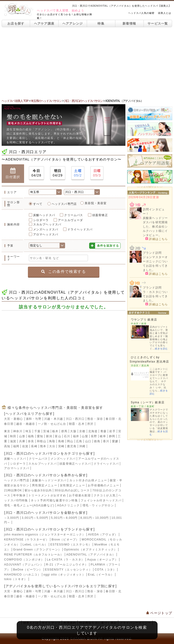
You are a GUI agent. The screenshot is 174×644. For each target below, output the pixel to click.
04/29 (58, 173)
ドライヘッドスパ (80, 229)
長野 (94, 436)
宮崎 (61, 446)
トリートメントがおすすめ (47, 495)
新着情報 (129, 23)
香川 (106, 441)
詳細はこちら (157, 239)
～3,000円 (11, 518)
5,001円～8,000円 (64, 518)
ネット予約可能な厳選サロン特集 (54, 500)
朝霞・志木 (77, 424)
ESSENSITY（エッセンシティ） (69, 570)
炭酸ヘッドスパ (44, 215)
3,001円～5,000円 (35, 518)
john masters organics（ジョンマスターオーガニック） (45, 535)
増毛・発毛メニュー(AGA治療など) (29, 505)
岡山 (70, 441)
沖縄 (82, 446)
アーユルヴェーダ (71, 220)
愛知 (40, 436)
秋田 (13, 436)
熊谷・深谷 (95, 419)
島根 (61, 441)
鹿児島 (72, 446)
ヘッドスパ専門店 (64, 204)
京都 (82, 431)
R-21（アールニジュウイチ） (67, 565)
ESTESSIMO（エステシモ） (71, 545)
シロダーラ (41, 220)
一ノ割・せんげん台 (52, 424)
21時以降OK (13, 490)
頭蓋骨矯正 (100, 215)
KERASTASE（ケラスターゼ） (26, 540)
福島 (31, 436)
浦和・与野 (34, 419)
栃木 (55, 431)
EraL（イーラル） (101, 575)
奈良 (31, 441)
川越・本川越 (54, 419)
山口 (88, 441)
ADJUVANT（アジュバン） (24, 565)
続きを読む (161, 349)
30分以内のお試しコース (72, 490)
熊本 (43, 446)
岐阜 (103, 436)
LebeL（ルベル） (35, 545)
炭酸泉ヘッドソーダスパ (49, 480)
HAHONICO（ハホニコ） (22, 575)
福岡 (16, 446)
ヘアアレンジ (73, 23)
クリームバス (74, 215)
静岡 (112, 436)
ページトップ (159, 613)
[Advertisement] (87, 63)
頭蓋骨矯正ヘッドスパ (75, 464)
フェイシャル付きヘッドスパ (101, 500)
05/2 (78, 173)
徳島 (97, 441)
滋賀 (13, 441)
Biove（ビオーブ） (65, 540)
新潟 (49, 436)
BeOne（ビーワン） (28, 570)
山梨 (85, 436)
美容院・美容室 (96, 203)
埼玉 (28, 431)
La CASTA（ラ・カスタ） (66, 560)
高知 (7, 446)
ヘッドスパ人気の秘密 (141, 13)
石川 (67, 436)
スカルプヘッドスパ (47, 224)
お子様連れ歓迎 (80, 495)
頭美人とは (165, 13)
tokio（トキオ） (16, 579)
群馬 (64, 431)
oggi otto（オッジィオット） (64, 575)
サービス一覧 (158, 23)
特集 (101, 23)
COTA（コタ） (105, 570)
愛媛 (115, 441)
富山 (58, 436)
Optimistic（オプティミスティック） (90, 550)
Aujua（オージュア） (103, 560)
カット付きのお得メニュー (88, 480)
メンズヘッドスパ (46, 229)
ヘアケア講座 (44, 23)
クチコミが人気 (105, 495)
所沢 (90, 424)
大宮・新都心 (13, 419)
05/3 (97, 173)
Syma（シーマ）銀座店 (148, 402)
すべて (38, 204)
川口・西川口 (75, 419)
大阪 (73, 431)
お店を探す (16, 23)
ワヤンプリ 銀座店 (144, 320)
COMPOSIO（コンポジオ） (24, 560)
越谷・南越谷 (26, 424)
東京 (7, 431)
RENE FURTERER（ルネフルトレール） (34, 555)
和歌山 (42, 441)
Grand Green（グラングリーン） (37, 550)
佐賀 (25, 446)
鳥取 (52, 441)
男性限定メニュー (45, 485)
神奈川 (18, 431)
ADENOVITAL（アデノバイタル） (91, 555)
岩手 (112, 431)
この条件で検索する (64, 272)
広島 (79, 441)
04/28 (36, 173)
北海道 (93, 431)
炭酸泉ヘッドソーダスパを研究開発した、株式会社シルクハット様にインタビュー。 (155, 227)
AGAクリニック (69, 505)
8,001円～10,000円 (95, 518)
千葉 (37, 431)
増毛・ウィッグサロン (98, 505)
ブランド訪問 (152, 253)
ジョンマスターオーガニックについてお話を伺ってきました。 (155, 264)
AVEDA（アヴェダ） (103, 535)
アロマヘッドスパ (46, 234)
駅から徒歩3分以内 (38, 490)
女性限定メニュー (72, 485)
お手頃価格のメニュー (103, 485)
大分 (52, 446)
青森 (103, 431)
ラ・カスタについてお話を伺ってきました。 (155, 296)
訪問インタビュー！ (154, 212)
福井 (76, 436)
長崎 (34, 446)
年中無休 (19, 495)
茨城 (46, 431)
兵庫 (22, 441)
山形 (22, 436)
